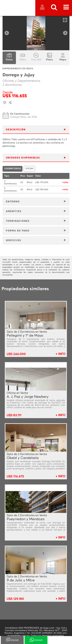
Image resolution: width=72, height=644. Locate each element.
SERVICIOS (13, 240)
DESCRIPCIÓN (16, 130)
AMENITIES (14, 211)
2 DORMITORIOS (13, 169)
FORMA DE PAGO (18, 231)
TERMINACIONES (18, 221)
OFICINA (29, 169)
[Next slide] (65, 33)
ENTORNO (13, 202)
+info (65, 182)
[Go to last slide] (7, 33)
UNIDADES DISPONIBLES (23, 158)
